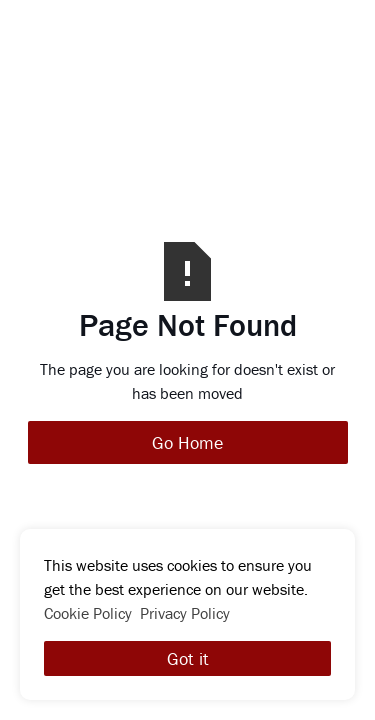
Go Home (187, 442)
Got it (188, 658)
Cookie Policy (88, 613)
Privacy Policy (185, 613)
